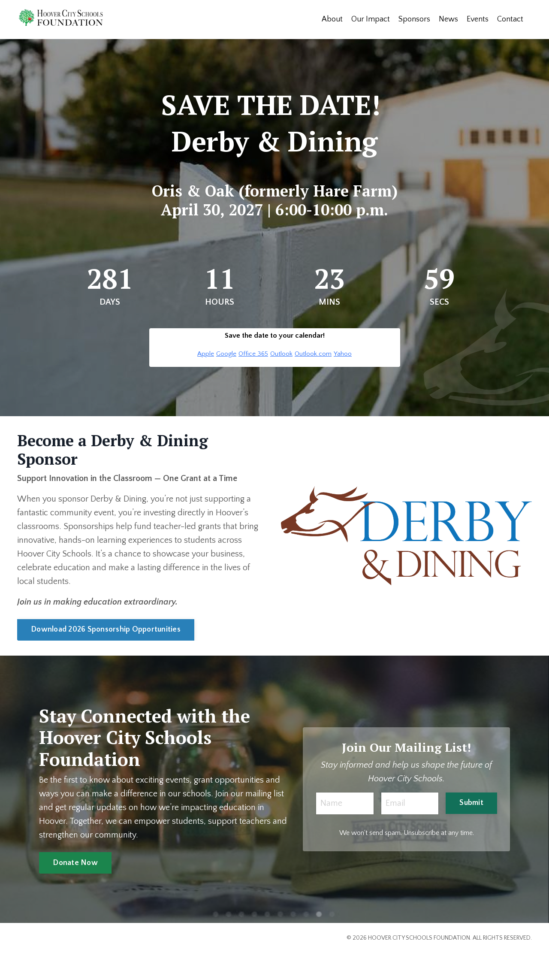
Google (226, 354)
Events (478, 19)
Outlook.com (313, 354)
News (448, 19)
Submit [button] (471, 803)
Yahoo (343, 354)
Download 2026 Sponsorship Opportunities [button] (106, 629)
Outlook (281, 354)
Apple (206, 354)
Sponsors (414, 19)
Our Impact (371, 19)
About (332, 19)
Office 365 (253, 354)
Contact (510, 19)
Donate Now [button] (75, 863)
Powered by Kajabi (508, 958)
